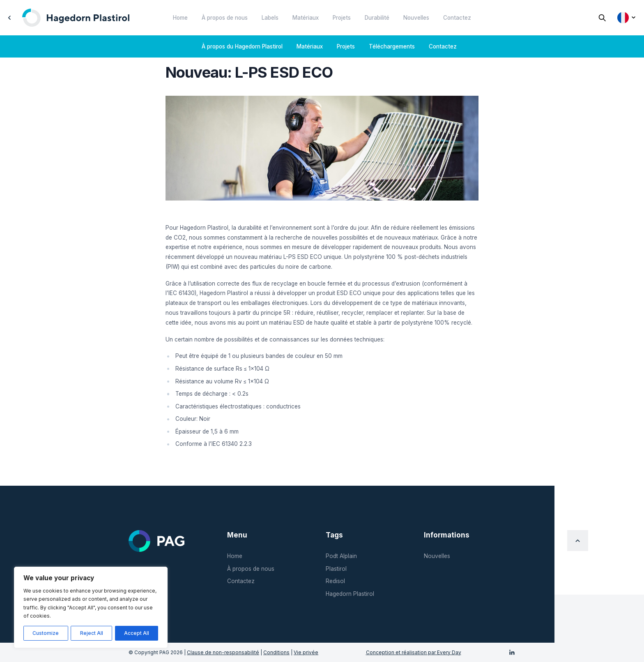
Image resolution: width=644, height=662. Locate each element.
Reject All (92, 633)
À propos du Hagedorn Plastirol (242, 46)
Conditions (276, 652)
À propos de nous (225, 18)
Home (180, 18)
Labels (270, 18)
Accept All (137, 633)
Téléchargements (392, 46)
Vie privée (306, 652)
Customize (46, 633)
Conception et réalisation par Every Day (414, 652)
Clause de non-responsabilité (223, 652)
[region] (91, 607)
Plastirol (336, 569)
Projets (342, 18)
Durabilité (377, 18)
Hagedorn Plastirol (350, 594)
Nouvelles (416, 18)
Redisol (335, 581)
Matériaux (306, 18)
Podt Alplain (341, 556)
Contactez (457, 18)
